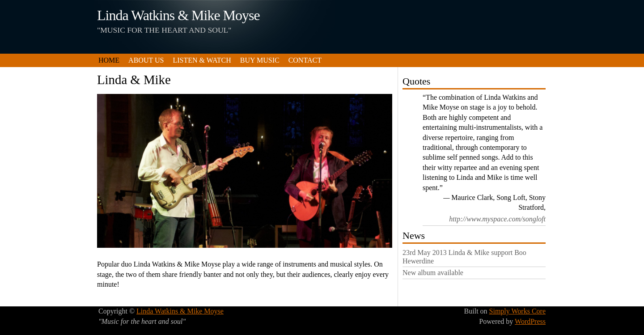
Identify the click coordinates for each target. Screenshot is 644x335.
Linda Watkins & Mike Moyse (178, 15)
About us (146, 60)
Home (109, 60)
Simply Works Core (517, 311)
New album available (433, 273)
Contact (305, 60)
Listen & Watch (202, 60)
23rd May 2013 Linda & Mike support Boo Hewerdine (464, 257)
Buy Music (260, 60)
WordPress (530, 321)
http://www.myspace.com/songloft (497, 219)
